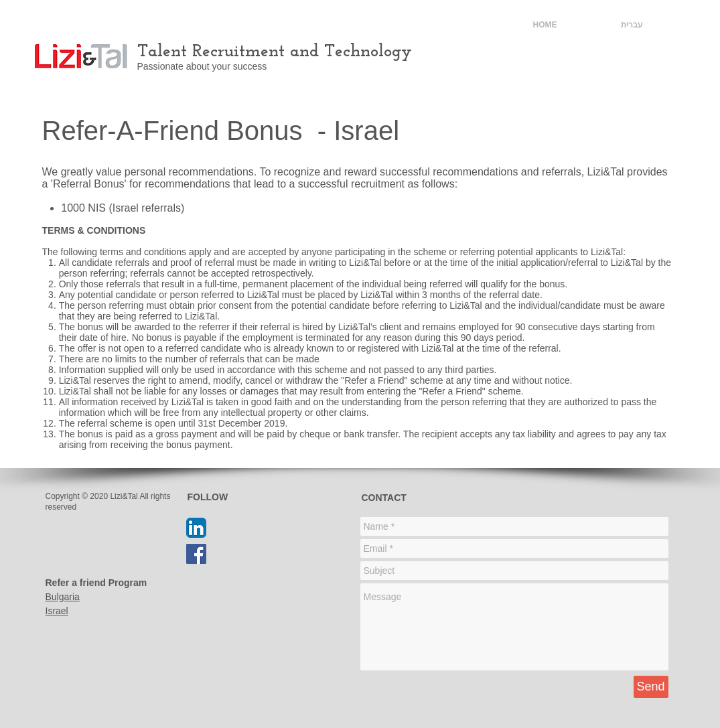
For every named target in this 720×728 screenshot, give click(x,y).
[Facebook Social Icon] (196, 554)
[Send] (651, 687)
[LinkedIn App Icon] (196, 528)
